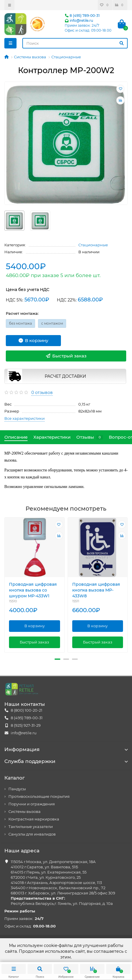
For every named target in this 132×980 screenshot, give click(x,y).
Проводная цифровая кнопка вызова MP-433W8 (96, 590)
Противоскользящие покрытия (39, 797)
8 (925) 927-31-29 (26, 725)
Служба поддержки (66, 761)
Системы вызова (30, 57)
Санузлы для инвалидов (32, 834)
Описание (16, 437)
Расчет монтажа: (22, 313)
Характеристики (52, 437)
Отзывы (90, 437)
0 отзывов (42, 393)
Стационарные (66, 57)
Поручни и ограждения (32, 804)
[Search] (75, 43)
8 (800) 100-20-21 (27, 710)
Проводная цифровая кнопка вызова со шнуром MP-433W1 (33, 590)
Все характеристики (25, 418)
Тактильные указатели (31, 827)
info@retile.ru (79, 20)
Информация (66, 749)
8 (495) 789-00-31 (82, 16)
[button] (57, 659)
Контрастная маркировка (34, 819)
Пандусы (17, 789)
